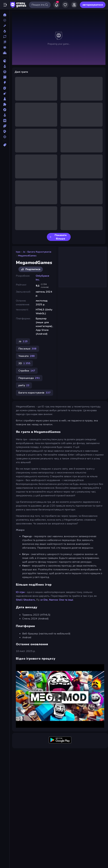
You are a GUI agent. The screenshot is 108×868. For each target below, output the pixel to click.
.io (24, 252)
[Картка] (5, 88)
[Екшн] (5, 83)
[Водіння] (5, 72)
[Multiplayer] (5, 47)
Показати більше (58, 237)
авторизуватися (93, 5)
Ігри (18, 252)
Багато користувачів (39, 252)
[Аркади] (5, 66)
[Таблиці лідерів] (5, 53)
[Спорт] (5, 126)
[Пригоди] (5, 110)
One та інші (66, 600)
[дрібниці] (5, 77)
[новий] (5, 26)
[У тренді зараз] (5, 31)
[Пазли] (5, 104)
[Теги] (5, 145)
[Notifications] (56, 5)
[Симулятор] (5, 115)
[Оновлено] (5, 37)
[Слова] (5, 121)
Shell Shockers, (26, 600)
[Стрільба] (5, 137)
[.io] (5, 61)
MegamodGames (27, 256)
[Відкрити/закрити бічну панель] (5, 5)
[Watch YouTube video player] (60, 696)
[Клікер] (5, 93)
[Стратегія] (5, 131)
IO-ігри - (21, 592)
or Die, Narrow (49, 600)
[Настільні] (5, 99)
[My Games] (65, 5)
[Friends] (74, 5)
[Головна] (5, 15)
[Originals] (5, 42)
